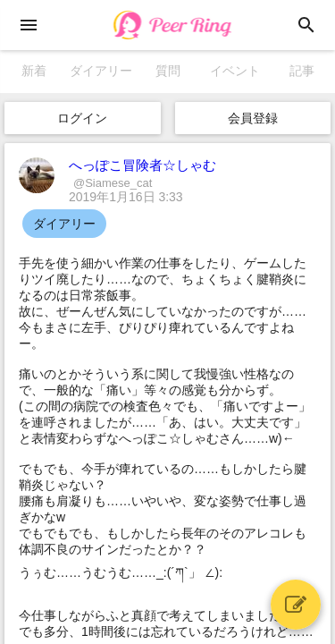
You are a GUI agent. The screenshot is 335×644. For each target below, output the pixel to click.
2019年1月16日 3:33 (126, 197)
